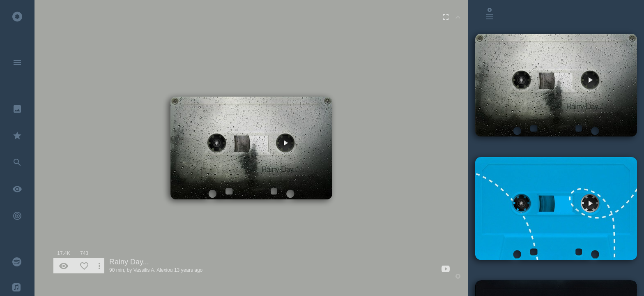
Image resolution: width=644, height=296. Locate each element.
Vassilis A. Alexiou (153, 270)
